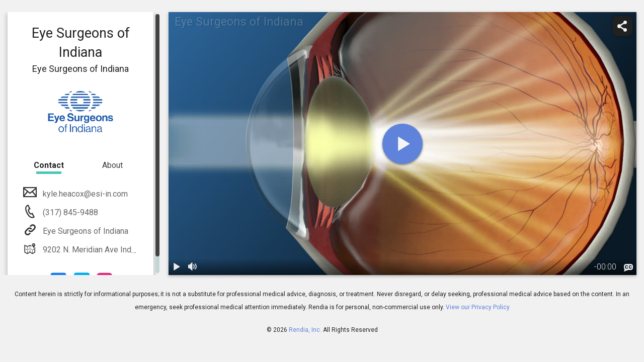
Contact (49, 165)
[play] (403, 144)
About (112, 165)
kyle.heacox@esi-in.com (84, 194)
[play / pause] (177, 267)
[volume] (193, 267)
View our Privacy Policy (478, 307)
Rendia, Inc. (305, 330)
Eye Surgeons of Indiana (85, 231)
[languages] (628, 268)
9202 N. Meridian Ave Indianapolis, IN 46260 (120, 250)
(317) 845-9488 (69, 212)
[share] (622, 26)
